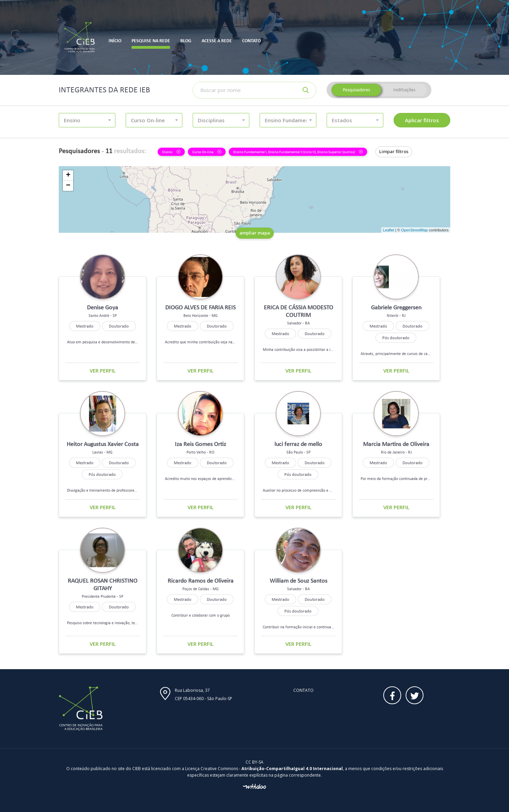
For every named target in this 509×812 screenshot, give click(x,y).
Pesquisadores (356, 90)
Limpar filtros (394, 151)
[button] (87, 120)
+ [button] (68, 175)
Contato (303, 690)
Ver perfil (103, 370)
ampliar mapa (255, 233)
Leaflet (389, 230)
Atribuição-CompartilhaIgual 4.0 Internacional (292, 769)
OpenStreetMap (415, 230)
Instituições (404, 90)
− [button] (68, 186)
